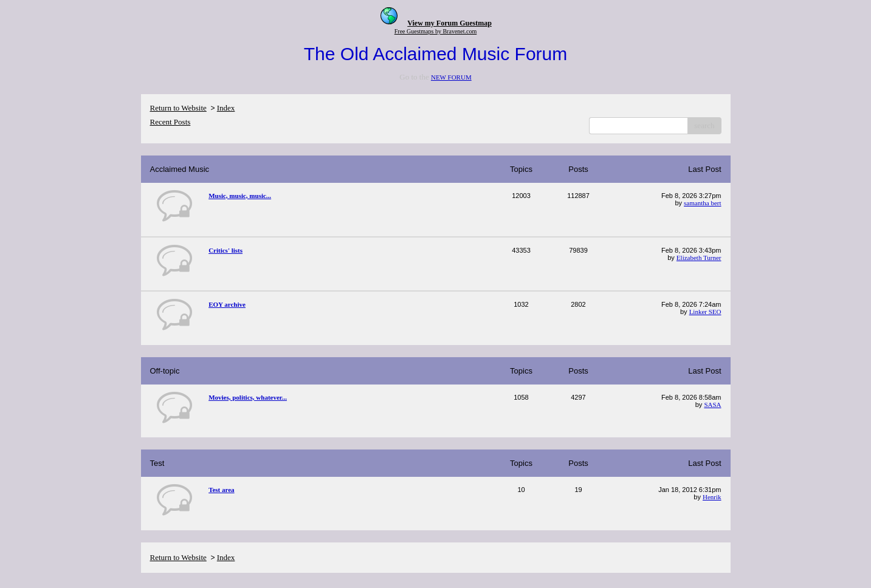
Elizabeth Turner (699, 258)
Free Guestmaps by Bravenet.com (436, 31)
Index (226, 108)
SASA (712, 405)
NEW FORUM (451, 77)
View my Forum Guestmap (449, 23)
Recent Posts (170, 122)
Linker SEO (705, 312)
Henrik (712, 497)
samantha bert (702, 203)
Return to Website (178, 108)
